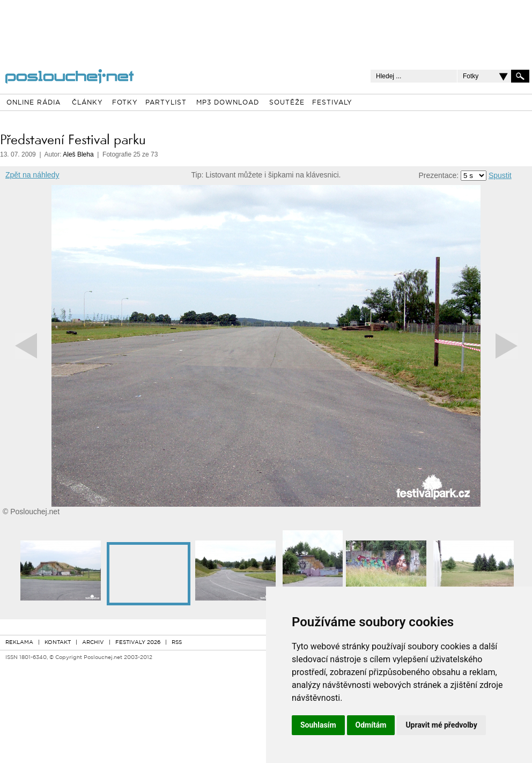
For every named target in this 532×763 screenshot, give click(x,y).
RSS (177, 643)
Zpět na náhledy (32, 175)
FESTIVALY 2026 (138, 643)
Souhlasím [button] (318, 725)
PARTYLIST (166, 103)
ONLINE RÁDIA (34, 103)
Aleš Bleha (78, 154)
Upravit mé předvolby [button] (441, 725)
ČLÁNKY (87, 103)
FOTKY (125, 103)
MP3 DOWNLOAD (228, 103)
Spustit (500, 175)
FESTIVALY (332, 103)
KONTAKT (58, 643)
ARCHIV (93, 643)
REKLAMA (19, 643)
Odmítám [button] (371, 725)
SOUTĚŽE (287, 103)
